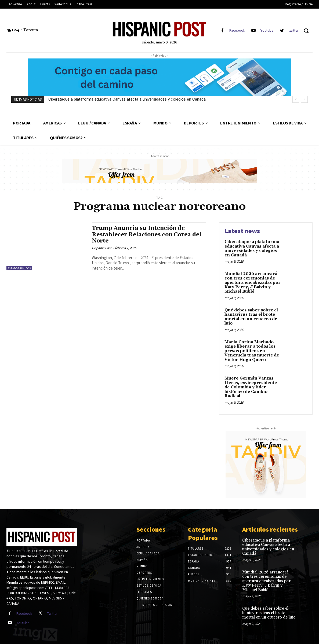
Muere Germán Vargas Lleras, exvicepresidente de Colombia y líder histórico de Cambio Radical (251, 387)
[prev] (296, 99)
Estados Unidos (19, 268)
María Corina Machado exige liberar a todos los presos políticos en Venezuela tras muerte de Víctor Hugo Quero (252, 351)
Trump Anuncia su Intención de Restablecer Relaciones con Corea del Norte (147, 234)
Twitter (52, 614)
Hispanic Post (102, 248)
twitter (293, 30)
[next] (304, 99)
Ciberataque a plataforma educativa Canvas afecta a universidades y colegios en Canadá (127, 99)
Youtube (267, 30)
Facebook (237, 30)
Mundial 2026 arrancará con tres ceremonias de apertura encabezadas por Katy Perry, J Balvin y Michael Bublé (253, 283)
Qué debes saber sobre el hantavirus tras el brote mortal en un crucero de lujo (251, 317)
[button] (306, 31)
